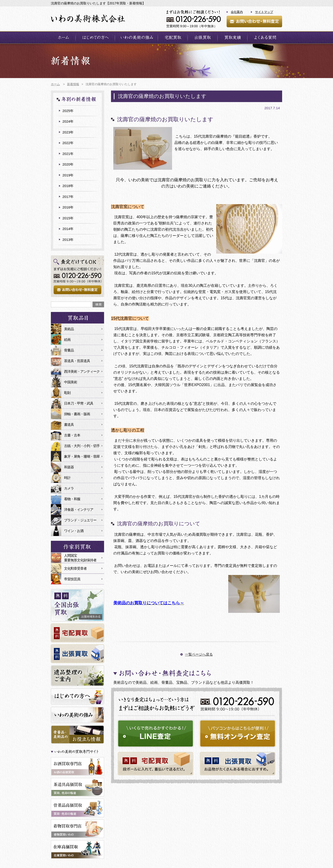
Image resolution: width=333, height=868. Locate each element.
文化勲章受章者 (75, 568)
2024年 (68, 121)
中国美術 (71, 382)
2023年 (68, 132)
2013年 (68, 240)
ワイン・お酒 (74, 531)
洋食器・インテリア (79, 510)
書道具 (69, 425)
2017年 (68, 197)
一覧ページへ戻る (199, 654)
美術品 (69, 329)
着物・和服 (72, 499)
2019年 (68, 175)
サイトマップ (264, 12)
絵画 (67, 340)
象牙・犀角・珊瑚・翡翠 (82, 456)
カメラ (69, 488)
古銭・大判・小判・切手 (82, 446)
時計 (67, 478)
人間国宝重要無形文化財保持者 (80, 558)
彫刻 (67, 393)
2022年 (68, 143)
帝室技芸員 (72, 579)
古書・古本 (72, 435)
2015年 (68, 218)
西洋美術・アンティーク (82, 371)
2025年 (68, 111)
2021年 (68, 154)
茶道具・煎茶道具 (77, 361)
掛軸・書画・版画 (77, 414)
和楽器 (69, 467)
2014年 (68, 229)
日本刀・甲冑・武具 (79, 403)
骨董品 (69, 350)
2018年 (68, 186)
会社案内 (237, 12)
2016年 (68, 207)
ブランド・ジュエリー (80, 520)
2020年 (68, 164)
